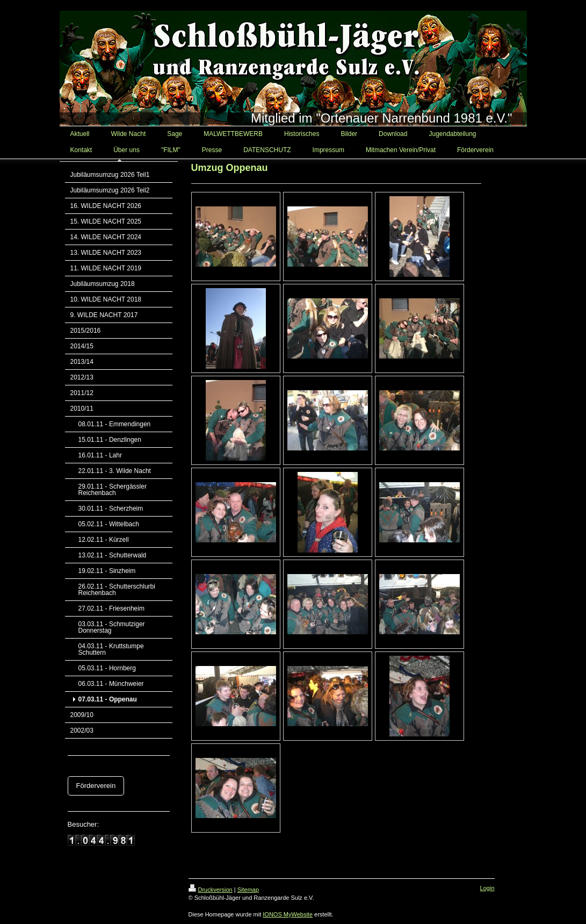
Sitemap (248, 890)
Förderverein (96, 786)
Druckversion (211, 890)
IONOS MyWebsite (288, 914)
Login (487, 888)
